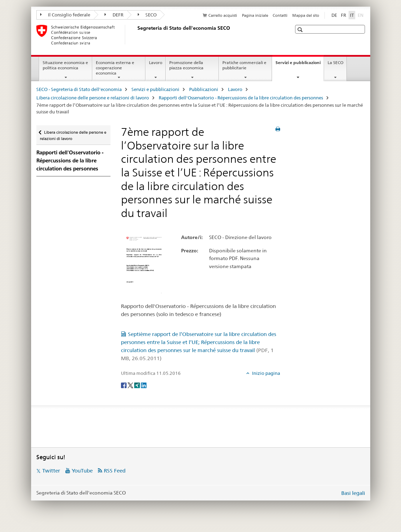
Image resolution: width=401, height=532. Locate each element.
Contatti (280, 15)
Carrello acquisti (223, 15)
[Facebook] (124, 385)
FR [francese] (343, 15)
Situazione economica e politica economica (65, 65)
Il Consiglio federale (65, 15)
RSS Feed (115, 471)
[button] (301, 30)
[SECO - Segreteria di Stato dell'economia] (136, 35)
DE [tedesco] (334, 15)
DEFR (114, 15)
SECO (147, 15)
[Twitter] (131, 385)
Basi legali (353, 493)
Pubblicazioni (204, 89)
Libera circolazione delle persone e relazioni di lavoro (93, 98)
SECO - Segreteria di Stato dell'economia (79, 89)
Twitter (51, 471)
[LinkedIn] (144, 385)
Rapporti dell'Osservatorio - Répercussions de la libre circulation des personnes (241, 98)
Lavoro (156, 62)
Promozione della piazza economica (186, 65)
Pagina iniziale (255, 15)
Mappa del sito (306, 15)
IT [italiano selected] (352, 15)
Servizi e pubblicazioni (300, 65)
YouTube (82, 471)
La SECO (335, 62)
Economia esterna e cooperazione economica (115, 68)
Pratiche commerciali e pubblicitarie (244, 65)
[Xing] (138, 385)
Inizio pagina (266, 373)
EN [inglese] (361, 15)
